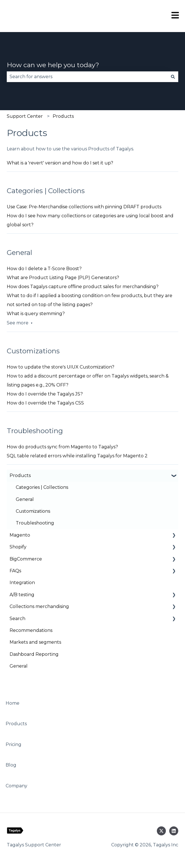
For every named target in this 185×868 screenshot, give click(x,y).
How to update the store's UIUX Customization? (61, 367)
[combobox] (87, 77)
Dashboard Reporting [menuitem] (34, 654)
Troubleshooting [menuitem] (35, 523)
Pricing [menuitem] (14, 744)
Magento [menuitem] (20, 535)
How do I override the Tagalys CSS (45, 403)
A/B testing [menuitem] (22, 595)
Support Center (25, 116)
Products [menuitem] (20, 475)
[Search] (173, 77)
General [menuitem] (25, 499)
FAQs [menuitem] (15, 571)
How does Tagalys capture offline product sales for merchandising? (83, 287)
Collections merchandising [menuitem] (39, 606)
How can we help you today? (53, 65)
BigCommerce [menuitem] (26, 559)
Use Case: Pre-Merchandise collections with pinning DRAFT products (84, 207)
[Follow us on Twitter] (161, 831)
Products (63, 116)
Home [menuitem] (13, 703)
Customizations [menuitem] (33, 511)
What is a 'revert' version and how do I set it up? (60, 163)
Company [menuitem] (16, 786)
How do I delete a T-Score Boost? (44, 269)
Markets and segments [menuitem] (35, 642)
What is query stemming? (36, 314)
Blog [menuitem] (11, 765)
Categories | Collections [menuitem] (42, 487)
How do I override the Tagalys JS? (45, 394)
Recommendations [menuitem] (31, 630)
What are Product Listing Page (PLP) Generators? (63, 278)
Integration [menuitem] (22, 583)
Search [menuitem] (17, 619)
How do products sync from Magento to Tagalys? (62, 447)
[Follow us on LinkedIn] (174, 831)
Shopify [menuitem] (18, 547)
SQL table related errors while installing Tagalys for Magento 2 (77, 456)
